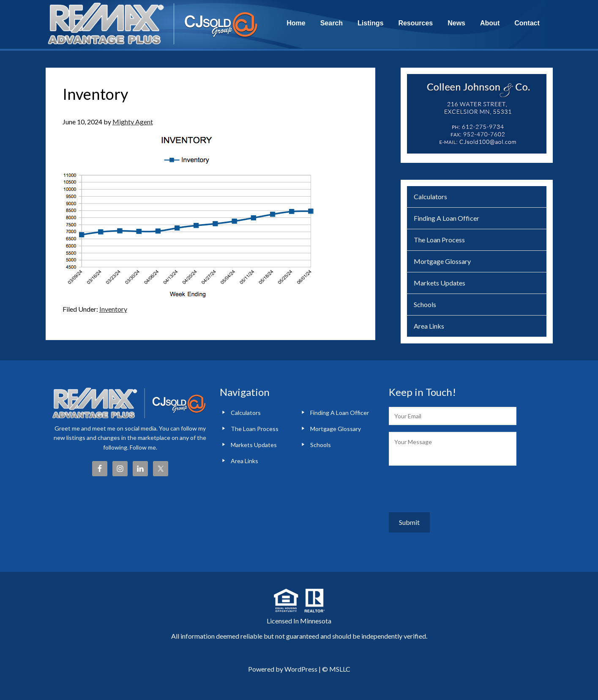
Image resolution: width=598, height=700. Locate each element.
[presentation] (453, 489)
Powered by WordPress (283, 663)
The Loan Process (439, 240)
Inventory (113, 309)
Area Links (429, 326)
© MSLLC (336, 663)
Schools (425, 304)
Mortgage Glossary (442, 261)
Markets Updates (440, 283)
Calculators (430, 196)
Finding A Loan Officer (446, 218)
